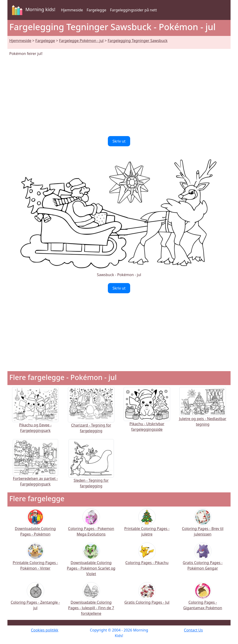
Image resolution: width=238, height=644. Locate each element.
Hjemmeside (72, 10)
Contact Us (193, 630)
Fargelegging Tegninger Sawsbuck (138, 41)
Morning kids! (33, 10)
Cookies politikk (45, 630)
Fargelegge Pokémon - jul (81, 41)
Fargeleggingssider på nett (133, 10)
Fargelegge (96, 10)
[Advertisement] (119, 96)
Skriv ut (119, 141)
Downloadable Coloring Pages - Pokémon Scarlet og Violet (91, 562)
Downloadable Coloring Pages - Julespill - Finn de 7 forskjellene (91, 602)
